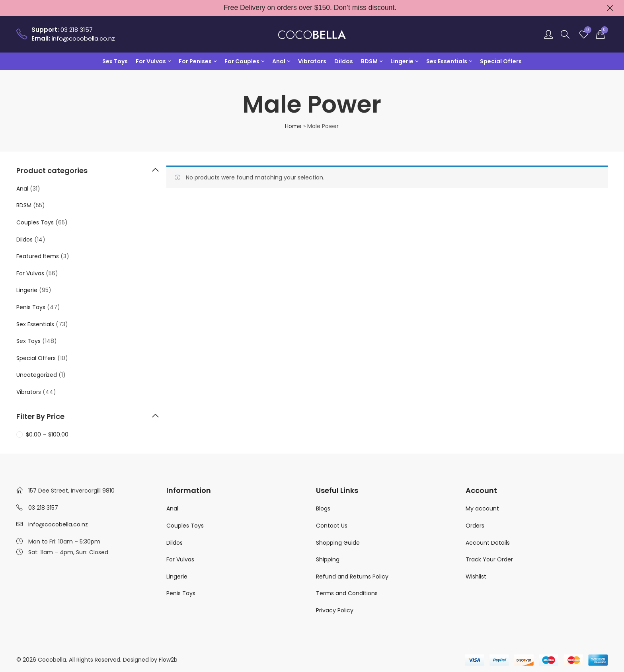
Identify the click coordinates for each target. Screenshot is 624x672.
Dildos (24, 240)
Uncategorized (37, 375)
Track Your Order (489, 559)
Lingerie (27, 290)
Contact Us (332, 526)
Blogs (323, 508)
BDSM (24, 205)
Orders (475, 526)
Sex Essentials (35, 324)
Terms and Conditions (347, 593)
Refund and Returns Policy (352, 577)
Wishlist (476, 577)
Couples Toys (35, 222)
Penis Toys (31, 307)
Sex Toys (28, 341)
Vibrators (29, 392)
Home (293, 126)
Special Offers (36, 358)
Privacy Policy (335, 610)
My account (482, 508)
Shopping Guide (338, 543)
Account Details (488, 543)
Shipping (328, 559)
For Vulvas (30, 273)
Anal (22, 189)
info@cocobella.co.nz (58, 524)
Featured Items (38, 256)
